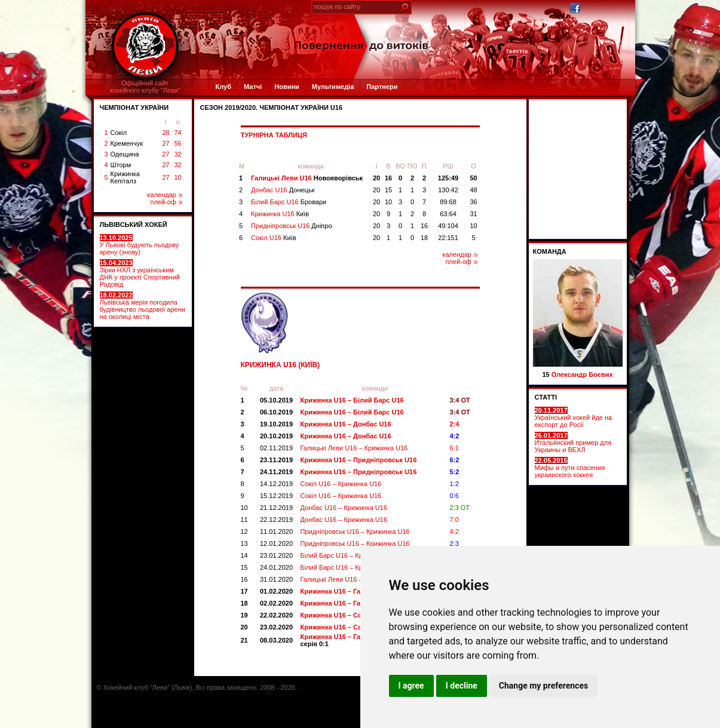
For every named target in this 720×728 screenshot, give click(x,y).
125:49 (448, 178)
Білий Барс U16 (289, 202)
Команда (550, 251)
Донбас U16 (283, 190)
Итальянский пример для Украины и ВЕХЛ (573, 443)
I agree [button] (411, 686)
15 (388, 190)
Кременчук (127, 143)
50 (473, 178)
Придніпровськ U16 (292, 226)
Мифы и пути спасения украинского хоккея (570, 468)
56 (177, 143)
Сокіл (119, 133)
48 (473, 190)
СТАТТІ (546, 397)
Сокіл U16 (274, 238)
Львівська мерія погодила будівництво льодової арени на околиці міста (143, 306)
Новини (287, 87)
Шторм (121, 165)
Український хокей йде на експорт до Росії (574, 417)
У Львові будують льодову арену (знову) (140, 245)
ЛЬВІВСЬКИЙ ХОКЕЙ (134, 225)
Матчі (253, 87)
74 (177, 133)
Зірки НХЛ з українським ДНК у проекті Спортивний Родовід (140, 274)
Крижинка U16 (280, 214)
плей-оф (166, 202)
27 (166, 143)
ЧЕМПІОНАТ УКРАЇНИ (134, 107)
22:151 (448, 238)
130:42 (448, 190)
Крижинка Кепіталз (125, 177)
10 (177, 177)
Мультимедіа (333, 87)
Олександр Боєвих (582, 374)
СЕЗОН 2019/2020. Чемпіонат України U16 (272, 107)
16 (388, 178)
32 (177, 154)
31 (473, 214)
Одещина (125, 154)
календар (165, 195)
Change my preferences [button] (543, 686)
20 (376, 178)
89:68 (448, 202)
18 (424, 238)
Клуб (223, 87)
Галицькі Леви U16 (307, 178)
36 (473, 202)
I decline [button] (462, 686)
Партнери (382, 87)
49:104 (448, 226)
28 (166, 133)
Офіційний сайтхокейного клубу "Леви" (145, 87)
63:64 (448, 214)
